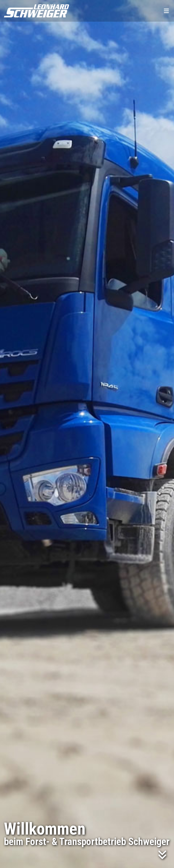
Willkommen (45, 829)
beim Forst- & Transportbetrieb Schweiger (87, 842)
